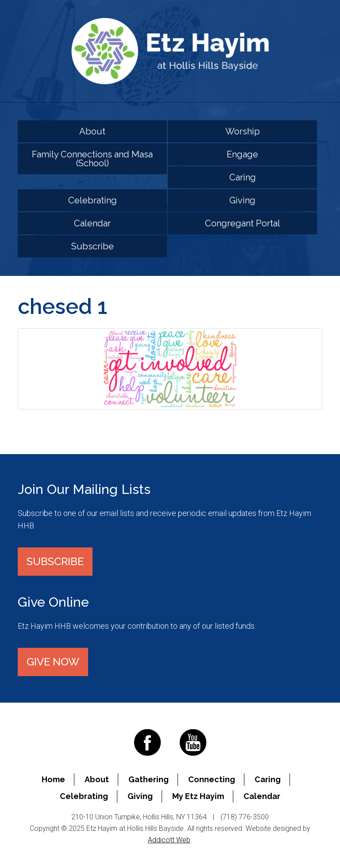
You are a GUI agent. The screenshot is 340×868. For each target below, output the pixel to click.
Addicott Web (169, 840)
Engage (242, 154)
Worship (243, 131)
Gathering (149, 779)
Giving (242, 200)
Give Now (53, 662)
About (92, 131)
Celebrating (93, 200)
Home (53, 779)
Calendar (92, 223)
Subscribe (93, 246)
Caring (243, 177)
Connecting (212, 779)
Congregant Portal (243, 223)
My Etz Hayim (198, 796)
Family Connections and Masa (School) (92, 159)
